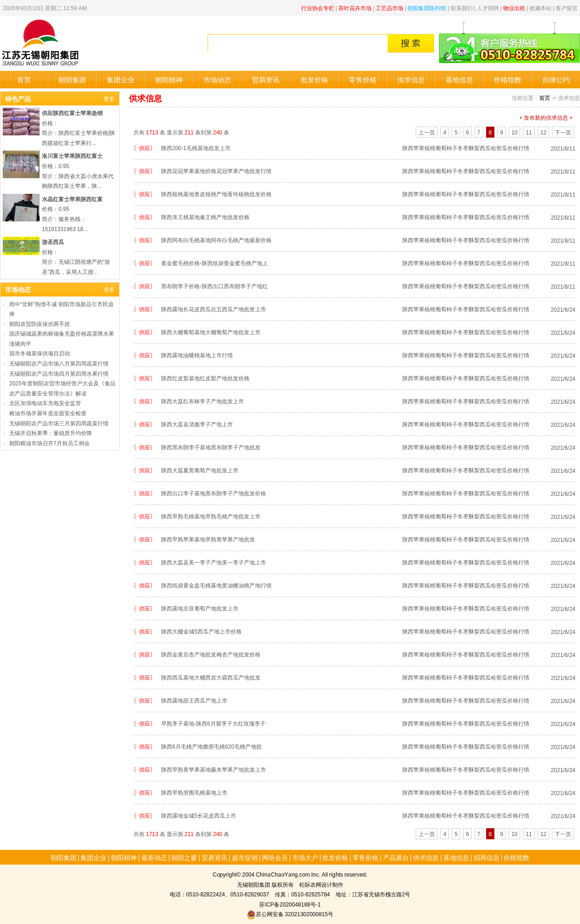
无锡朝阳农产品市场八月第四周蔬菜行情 (59, 363)
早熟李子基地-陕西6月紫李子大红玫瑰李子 (213, 723)
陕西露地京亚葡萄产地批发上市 (200, 608)
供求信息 (411, 79)
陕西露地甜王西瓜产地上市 (194, 700)
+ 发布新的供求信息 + (546, 117)
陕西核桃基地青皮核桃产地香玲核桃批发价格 (216, 194)
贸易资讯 (266, 79)
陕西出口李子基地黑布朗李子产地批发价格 (214, 493)
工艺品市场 (389, 8)
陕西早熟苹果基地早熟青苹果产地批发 (208, 539)
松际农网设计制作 (321, 884)
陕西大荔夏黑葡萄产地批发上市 (200, 470)
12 (543, 132)
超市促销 (245, 857)
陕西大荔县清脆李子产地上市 (197, 424)
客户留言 (567, 8)
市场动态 (217, 79)
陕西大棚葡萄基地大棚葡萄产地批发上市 (211, 332)
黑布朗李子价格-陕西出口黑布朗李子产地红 (215, 286)
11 (529, 132)
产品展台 (396, 857)
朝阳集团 (72, 79)
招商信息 (487, 857)
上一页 (427, 132)
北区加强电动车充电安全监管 (45, 403)
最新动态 (154, 857)
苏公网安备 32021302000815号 (290, 914)
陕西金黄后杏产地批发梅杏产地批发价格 (211, 654)
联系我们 (462, 8)
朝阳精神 (169, 79)
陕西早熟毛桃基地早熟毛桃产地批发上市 (211, 516)
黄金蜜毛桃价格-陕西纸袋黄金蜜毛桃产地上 (215, 263)
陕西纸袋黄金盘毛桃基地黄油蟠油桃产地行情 (216, 585)
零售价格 (363, 79)
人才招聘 (488, 8)
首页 (24, 79)
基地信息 (459, 79)
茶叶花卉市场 (355, 8)
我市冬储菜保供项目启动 (40, 353)
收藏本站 (540, 8)
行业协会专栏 (318, 8)
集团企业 (121, 79)
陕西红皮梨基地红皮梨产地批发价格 (205, 378)
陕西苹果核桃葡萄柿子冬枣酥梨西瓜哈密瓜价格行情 (466, 148)
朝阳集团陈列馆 (427, 8)
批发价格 (314, 79)
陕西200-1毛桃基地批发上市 (196, 148)
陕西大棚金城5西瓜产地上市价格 (201, 631)
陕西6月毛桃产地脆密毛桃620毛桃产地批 (212, 746)
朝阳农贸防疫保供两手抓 (40, 323)
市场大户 (305, 857)
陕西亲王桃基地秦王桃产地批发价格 (205, 217)
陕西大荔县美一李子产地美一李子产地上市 (214, 562)
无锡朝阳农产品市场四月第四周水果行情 (59, 373)
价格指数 (508, 79)
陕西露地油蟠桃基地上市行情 (197, 355)
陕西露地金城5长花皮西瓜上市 (199, 815)
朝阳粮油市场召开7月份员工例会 (49, 443)
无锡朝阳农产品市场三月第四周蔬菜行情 (59, 423)
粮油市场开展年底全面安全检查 (48, 413)
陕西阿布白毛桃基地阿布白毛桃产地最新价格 (216, 240)
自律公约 (556, 79)
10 (514, 132)
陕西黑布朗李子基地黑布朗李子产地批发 (211, 447)
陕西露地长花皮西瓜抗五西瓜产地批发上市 (214, 309)
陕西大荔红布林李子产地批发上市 (203, 401)
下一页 (563, 132)
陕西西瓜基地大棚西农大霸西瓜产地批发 (211, 677)
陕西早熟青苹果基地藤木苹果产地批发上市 (214, 769)
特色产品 (18, 99)
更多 (109, 98)
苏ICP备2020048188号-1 (290, 904)
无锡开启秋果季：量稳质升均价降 (51, 433)
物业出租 (514, 8)
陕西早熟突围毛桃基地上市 (194, 792)
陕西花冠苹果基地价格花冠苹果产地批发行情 (216, 171)
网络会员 (275, 857)
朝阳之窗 (184, 857)
